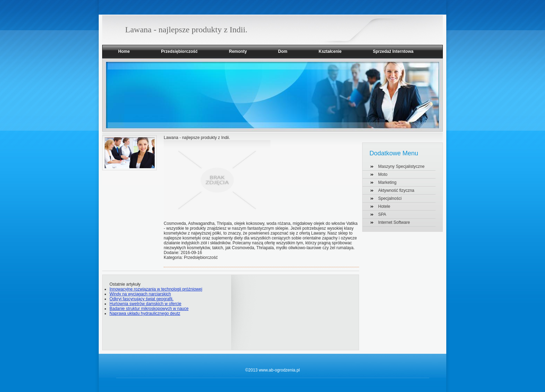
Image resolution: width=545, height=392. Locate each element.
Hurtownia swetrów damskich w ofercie (145, 304)
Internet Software (394, 222)
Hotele (384, 206)
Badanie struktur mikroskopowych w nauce (149, 309)
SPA (382, 214)
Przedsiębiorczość (179, 51)
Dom (283, 51)
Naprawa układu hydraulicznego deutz (145, 313)
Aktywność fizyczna (396, 190)
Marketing (387, 182)
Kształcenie (330, 51)
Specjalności (390, 198)
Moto (383, 174)
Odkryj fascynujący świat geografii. (141, 299)
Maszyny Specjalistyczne (401, 166)
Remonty (238, 51)
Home (124, 51)
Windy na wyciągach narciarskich (140, 294)
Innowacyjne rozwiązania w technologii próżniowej (156, 289)
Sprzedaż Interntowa (393, 51)
